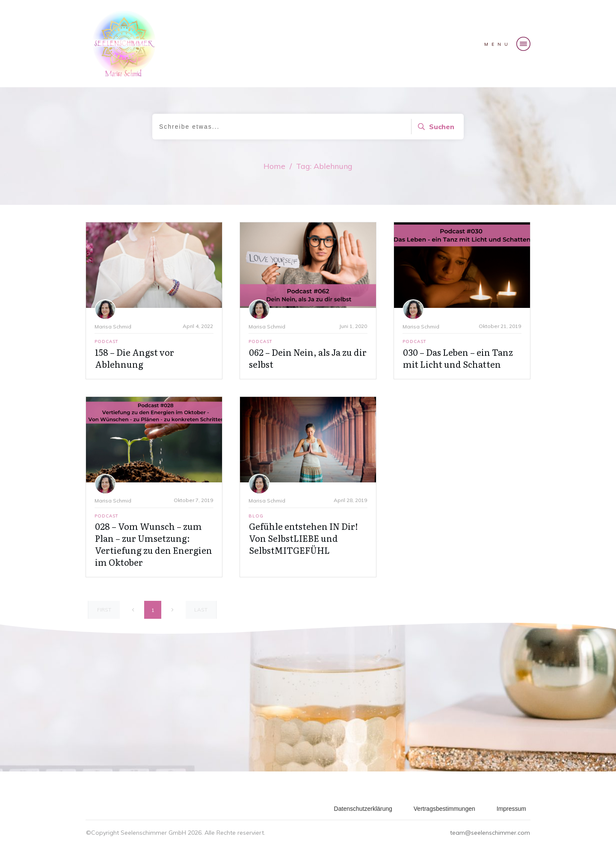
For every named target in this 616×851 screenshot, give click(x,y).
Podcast (107, 341)
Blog (256, 516)
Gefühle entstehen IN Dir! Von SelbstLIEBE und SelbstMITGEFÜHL (304, 538)
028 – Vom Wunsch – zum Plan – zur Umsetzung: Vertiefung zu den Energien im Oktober (154, 544)
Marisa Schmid (113, 327)
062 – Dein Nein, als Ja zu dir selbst (308, 358)
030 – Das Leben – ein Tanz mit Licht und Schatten (458, 358)
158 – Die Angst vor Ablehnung (135, 358)
